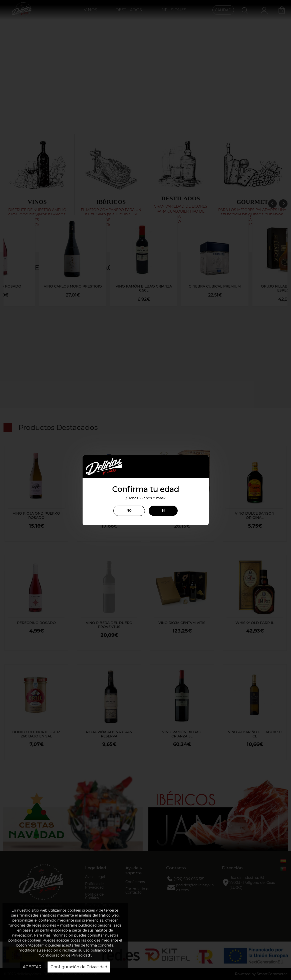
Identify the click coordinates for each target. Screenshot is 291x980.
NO (129, 510)
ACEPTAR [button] (32, 967)
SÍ (163, 510)
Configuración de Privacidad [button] (79, 967)
